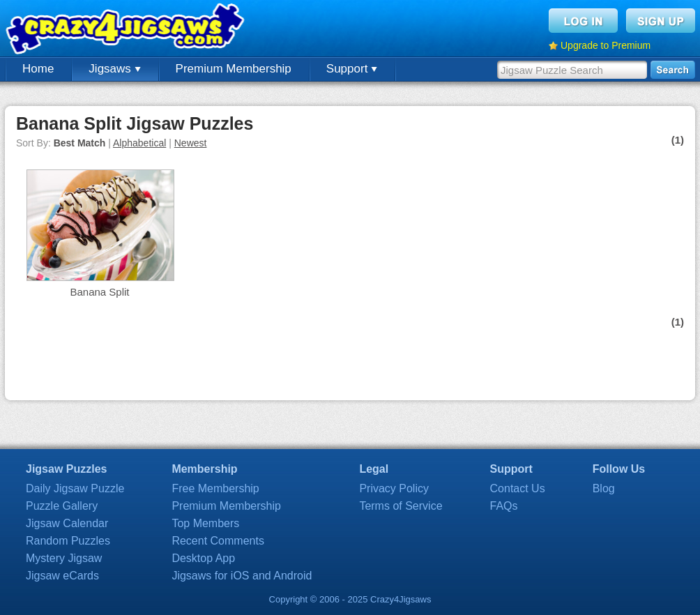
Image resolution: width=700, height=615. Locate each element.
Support (352, 69)
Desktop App (203, 558)
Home (38, 69)
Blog (604, 488)
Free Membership (215, 488)
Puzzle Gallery (62, 506)
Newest (191, 143)
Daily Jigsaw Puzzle (75, 488)
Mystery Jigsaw (64, 558)
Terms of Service (401, 506)
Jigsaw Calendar (67, 523)
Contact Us (518, 488)
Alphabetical (139, 143)
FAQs (504, 506)
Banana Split (99, 292)
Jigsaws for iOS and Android (242, 576)
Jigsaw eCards (62, 576)
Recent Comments (218, 541)
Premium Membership (234, 69)
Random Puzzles (68, 541)
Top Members (205, 523)
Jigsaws (114, 69)
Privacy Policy (394, 488)
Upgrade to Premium (606, 45)
